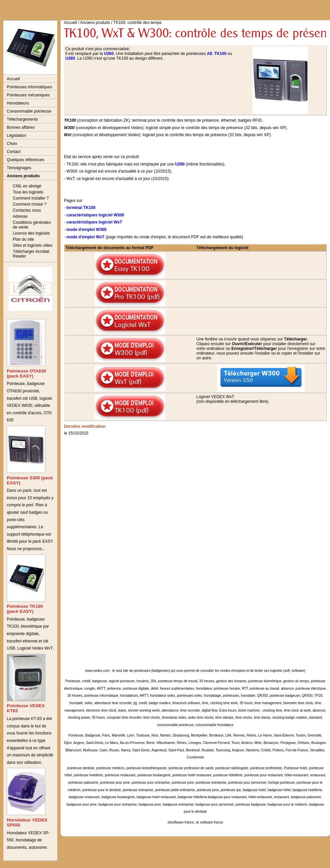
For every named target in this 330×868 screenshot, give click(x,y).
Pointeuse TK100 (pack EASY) (25, 609)
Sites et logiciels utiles (32, 245)
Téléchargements (22, 119)
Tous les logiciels (28, 192)
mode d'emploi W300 (86, 230)
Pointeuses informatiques (29, 87)
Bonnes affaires (21, 127)
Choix (12, 144)
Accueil (13, 79)
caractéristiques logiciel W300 (95, 215)
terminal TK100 (81, 208)
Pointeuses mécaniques (28, 95)
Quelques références (25, 160)
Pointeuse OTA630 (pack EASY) (26, 373)
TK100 (220, 54)
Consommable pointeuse (29, 111)
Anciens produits (23, 176)
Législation (16, 136)
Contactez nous (27, 210)
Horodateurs (18, 103)
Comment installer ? (31, 198)
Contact (14, 152)
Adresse (20, 216)
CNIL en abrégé (27, 186)
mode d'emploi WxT (85, 237)
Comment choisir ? (30, 204)
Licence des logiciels (31, 233)
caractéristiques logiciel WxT (94, 222)
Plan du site (23, 239)
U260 (109, 54)
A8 (209, 54)
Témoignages (19, 168)
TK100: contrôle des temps (138, 23)
